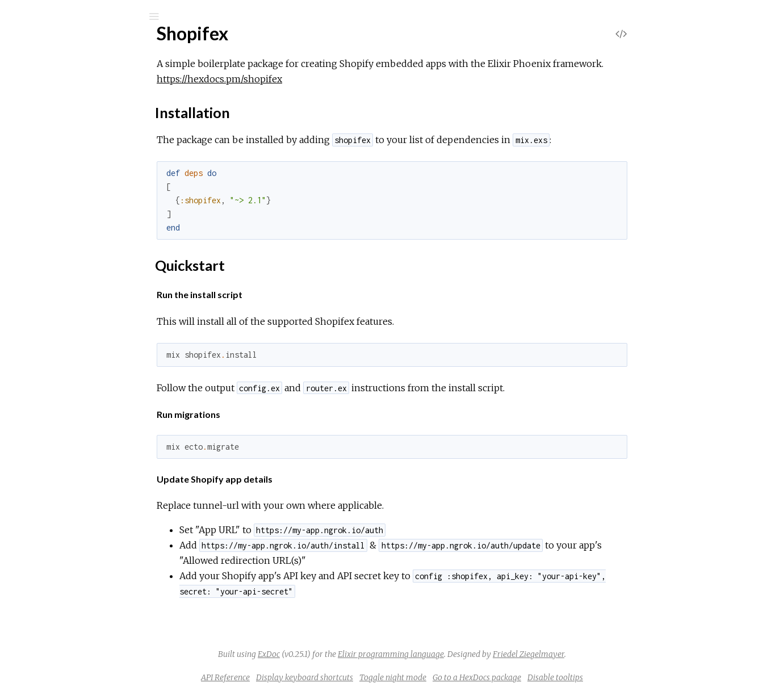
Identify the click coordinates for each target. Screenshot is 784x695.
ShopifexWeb (62, 436)
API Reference (311, 677)
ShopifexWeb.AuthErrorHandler (98, 467)
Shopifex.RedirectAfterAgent (92, 390)
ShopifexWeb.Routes (77, 651)
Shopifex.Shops (65, 421)
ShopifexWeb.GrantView (84, 559)
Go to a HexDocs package (562, 677)
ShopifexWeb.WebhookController (102, 666)
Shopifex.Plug (61, 268)
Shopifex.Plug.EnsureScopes (90, 283)
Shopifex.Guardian (71, 222)
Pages (40, 93)
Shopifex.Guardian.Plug (80, 237)
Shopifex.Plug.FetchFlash (84, 298)
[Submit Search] (17, 16)
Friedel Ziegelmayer (614, 654)
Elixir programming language (476, 654)
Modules (47, 108)
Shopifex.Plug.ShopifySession (91, 344)
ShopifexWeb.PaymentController (100, 605)
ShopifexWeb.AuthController (92, 452)
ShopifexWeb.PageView (82, 590)
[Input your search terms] (85, 16)
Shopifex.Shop (63, 406)
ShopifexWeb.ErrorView (83, 528)
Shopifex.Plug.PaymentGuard (92, 329)
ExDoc (354, 654)
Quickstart (72, 197)
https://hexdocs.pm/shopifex (305, 79)
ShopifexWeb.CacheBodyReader (100, 498)
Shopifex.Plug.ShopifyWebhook (96, 360)
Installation (72, 187)
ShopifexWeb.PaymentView (90, 620)
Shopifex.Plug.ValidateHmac (89, 375)
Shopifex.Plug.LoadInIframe (89, 314)
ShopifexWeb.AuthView (82, 482)
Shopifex (56, 46)
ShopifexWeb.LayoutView (86, 574)
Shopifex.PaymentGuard (83, 252)
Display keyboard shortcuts (390, 677)
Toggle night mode (478, 677)
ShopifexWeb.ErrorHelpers (89, 513)
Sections (67, 172)
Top (50, 159)
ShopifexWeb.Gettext (79, 544)
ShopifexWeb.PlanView (81, 636)
